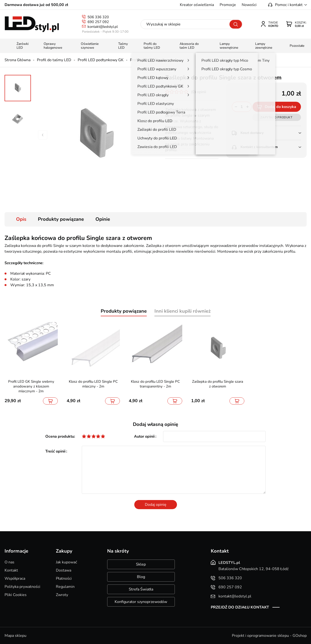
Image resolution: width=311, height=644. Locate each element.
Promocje (228, 5)
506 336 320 (98, 17)
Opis (21, 219)
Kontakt (11, 570)
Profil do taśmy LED (54, 60)
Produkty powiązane (61, 219)
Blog (141, 577)
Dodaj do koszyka (280, 107)
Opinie (103, 219)
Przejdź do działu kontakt (240, 607)
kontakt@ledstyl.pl (103, 27)
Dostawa (64, 570)
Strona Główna (18, 60)
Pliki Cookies (16, 595)
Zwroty (62, 595)
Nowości (249, 5)
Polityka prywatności (22, 587)
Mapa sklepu (15, 636)
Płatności (64, 578)
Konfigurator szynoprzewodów (141, 602)
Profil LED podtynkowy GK (101, 60)
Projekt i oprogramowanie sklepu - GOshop (269, 636)
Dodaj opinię (156, 505)
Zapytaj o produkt (276, 117)
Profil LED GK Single (148, 60)
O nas (9, 562)
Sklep (141, 564)
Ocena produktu (60, 436)
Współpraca (15, 578)
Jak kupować (66, 562)
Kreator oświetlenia (197, 5)
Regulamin (65, 587)
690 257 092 (98, 22)
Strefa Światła (141, 589)
